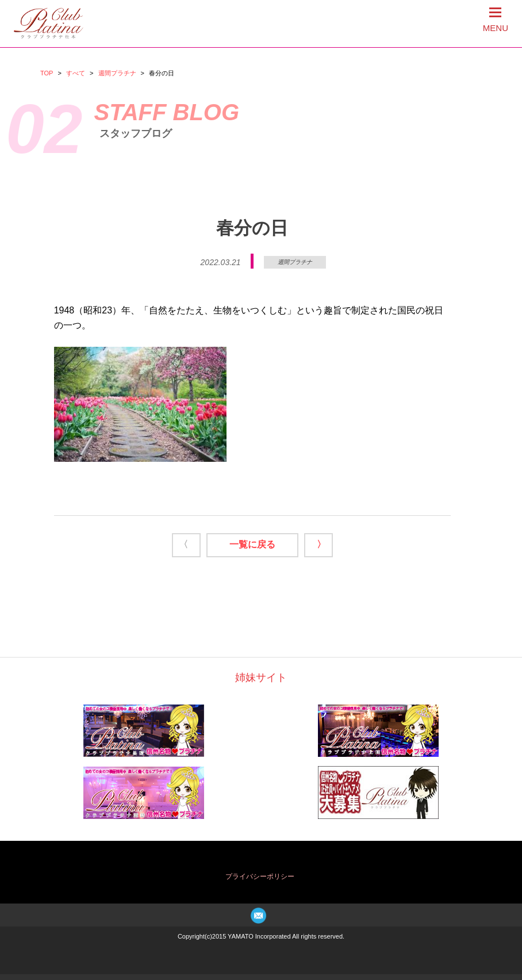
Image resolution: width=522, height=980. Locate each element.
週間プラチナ (117, 73)
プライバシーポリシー (260, 876)
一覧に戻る (252, 544)
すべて (76, 73)
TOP (47, 73)
